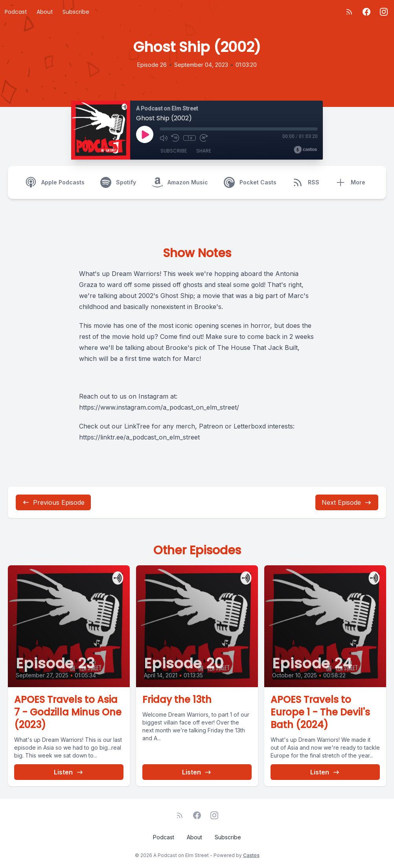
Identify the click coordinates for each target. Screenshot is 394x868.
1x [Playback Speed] (190, 138)
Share (204, 151)
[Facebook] (366, 12)
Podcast (16, 12)
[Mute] (164, 138)
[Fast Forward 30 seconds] (204, 138)
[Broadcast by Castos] (305, 150)
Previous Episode (53, 502)
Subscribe (76, 12)
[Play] (145, 134)
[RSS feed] (349, 12)
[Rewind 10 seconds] (175, 138)
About (45, 12)
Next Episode (347, 502)
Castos (251, 855)
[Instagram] (384, 12)
